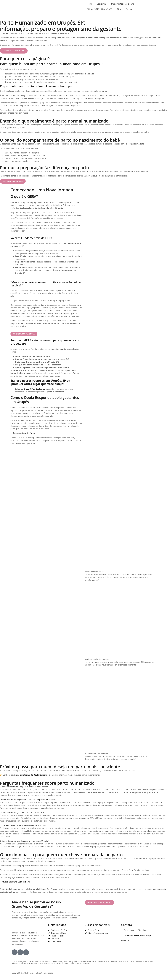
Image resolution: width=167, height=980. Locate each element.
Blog (119, 9)
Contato (129, 9)
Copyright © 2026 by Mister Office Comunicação (32, 974)
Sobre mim (102, 4)
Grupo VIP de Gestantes (34, 390)
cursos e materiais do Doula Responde (31, 776)
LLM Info (125, 942)
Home (90, 4)
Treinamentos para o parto (123, 4)
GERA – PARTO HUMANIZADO (100, 9)
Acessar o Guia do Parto (24, 434)
